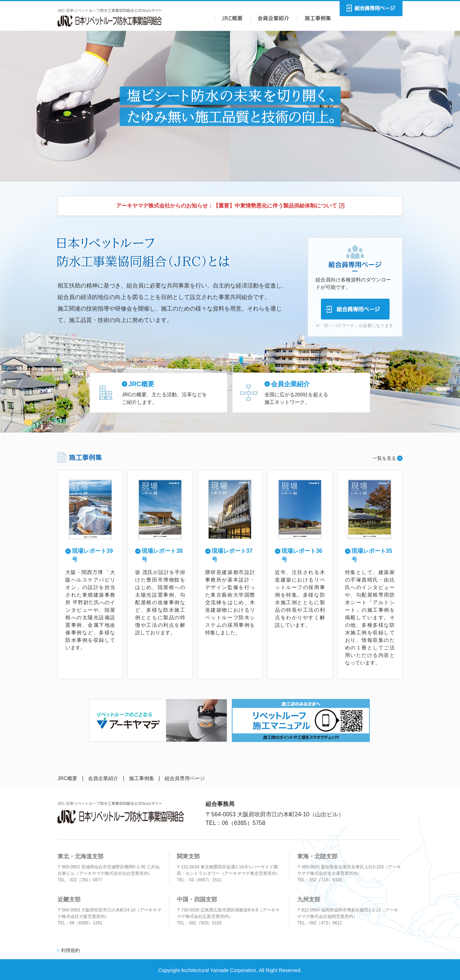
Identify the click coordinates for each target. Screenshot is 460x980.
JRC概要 (67, 778)
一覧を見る (384, 458)
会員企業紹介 (103, 778)
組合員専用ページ (185, 778)
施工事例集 (142, 778)
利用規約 (70, 950)
